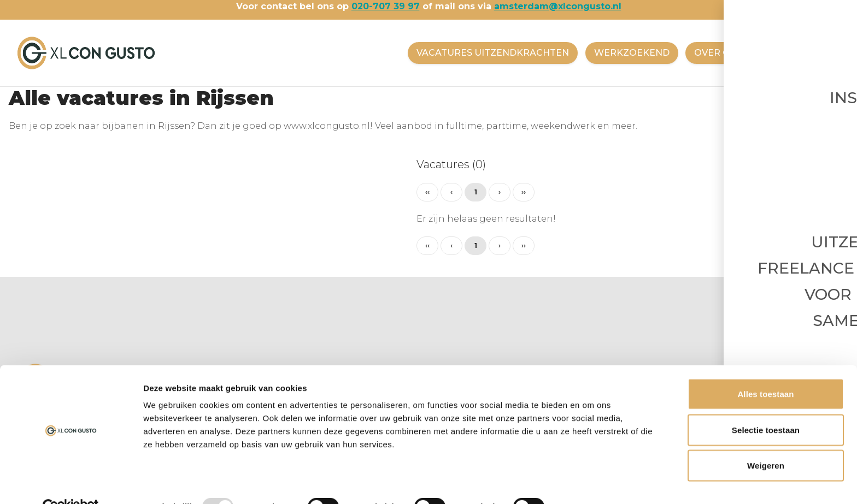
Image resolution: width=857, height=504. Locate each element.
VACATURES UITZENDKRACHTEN (489, 53)
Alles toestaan (765, 369)
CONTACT (791, 53)
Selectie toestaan (766, 405)
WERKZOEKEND (629, 53)
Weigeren (766, 441)
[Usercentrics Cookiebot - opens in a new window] (71, 483)
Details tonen (591, 482)
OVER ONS (717, 53)
